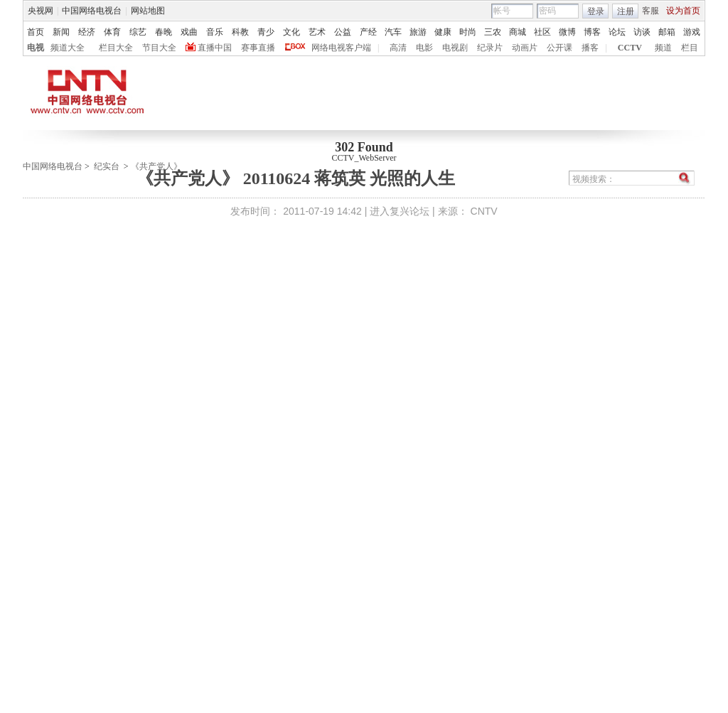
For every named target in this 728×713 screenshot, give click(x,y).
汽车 (393, 32)
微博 (567, 32)
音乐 (215, 32)
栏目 (690, 48)
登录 (596, 11)
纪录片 (490, 48)
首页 (36, 32)
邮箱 (667, 32)
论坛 (617, 32)
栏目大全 (116, 48)
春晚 (164, 32)
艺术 (317, 32)
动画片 (525, 48)
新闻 (61, 32)
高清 (398, 48)
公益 (343, 32)
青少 (266, 32)
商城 (518, 32)
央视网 (41, 11)
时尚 (468, 32)
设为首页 (683, 11)
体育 (112, 32)
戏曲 (189, 32)
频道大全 (68, 48)
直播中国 (215, 48)
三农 (493, 32)
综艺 (138, 32)
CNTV (484, 211)
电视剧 (455, 48)
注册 (626, 11)
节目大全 (159, 48)
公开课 (560, 48)
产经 (368, 32)
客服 (651, 11)
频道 (663, 48)
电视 (36, 48)
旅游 (418, 32)
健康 (443, 32)
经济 (87, 32)
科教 (240, 32)
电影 (424, 48)
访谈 (642, 32)
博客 (592, 32)
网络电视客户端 (341, 48)
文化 (291, 32)
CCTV (630, 48)
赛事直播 (258, 48)
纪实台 (107, 166)
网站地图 (148, 11)
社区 (542, 32)
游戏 (692, 32)
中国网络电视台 (92, 11)
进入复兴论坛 (400, 211)
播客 (590, 48)
